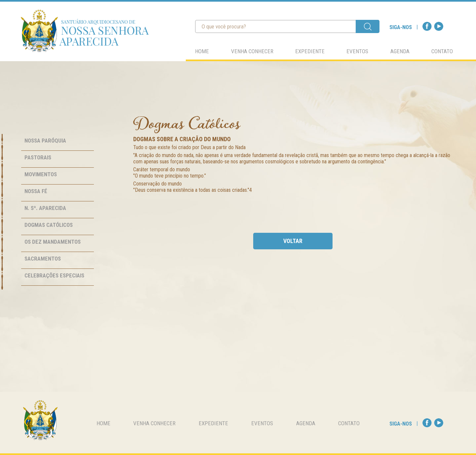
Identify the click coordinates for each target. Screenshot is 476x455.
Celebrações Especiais (54, 275)
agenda (400, 51)
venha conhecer (252, 51)
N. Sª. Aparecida (45, 208)
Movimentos (41, 174)
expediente (310, 51)
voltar (293, 241)
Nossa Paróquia (45, 141)
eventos (357, 51)
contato (442, 51)
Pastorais (38, 157)
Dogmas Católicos (49, 225)
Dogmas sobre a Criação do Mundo (182, 139)
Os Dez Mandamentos (53, 242)
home (202, 51)
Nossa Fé (36, 191)
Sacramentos (43, 259)
